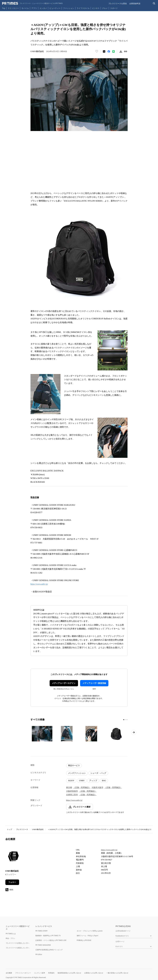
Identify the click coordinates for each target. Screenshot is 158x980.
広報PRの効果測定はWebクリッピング (49, 950)
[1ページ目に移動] (124, 720)
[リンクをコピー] (126, 51)
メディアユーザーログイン (64, 683)
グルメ (105, 8)
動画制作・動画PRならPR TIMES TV (48, 936)
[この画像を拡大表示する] (42, 734)
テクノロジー (13, 8)
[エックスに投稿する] (104, 51)
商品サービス (74, 765)
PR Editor (39, 954)
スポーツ (114, 8)
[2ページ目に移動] (125, 720)
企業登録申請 (135, 3)
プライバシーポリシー (23, 973)
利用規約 (51, 973)
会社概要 (9, 973)
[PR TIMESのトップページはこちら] (32, 3)
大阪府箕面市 (72, 791)
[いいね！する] (97, 51)
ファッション (69, 8)
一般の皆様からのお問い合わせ (117, 973)
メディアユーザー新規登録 (94, 683)
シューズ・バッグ (98, 773)
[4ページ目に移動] (127, 720)
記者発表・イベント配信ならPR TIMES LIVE (51, 940)
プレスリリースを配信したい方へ (18, 948)
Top (4, 8)
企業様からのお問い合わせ (94, 973)
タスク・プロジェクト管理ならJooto (90, 931)
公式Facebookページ (123, 931)
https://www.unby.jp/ (39, 584)
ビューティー (55, 8)
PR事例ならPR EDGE (84, 940)
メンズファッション (77, 773)
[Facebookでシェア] (109, 51)
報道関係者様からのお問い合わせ (69, 973)
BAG (104, 781)
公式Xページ (120, 941)
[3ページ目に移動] (126, 720)
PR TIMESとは (11, 934)
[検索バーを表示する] (154, 3)
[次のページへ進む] (134, 732)
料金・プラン (10, 938)
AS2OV (71, 781)
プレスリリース (22, 829)
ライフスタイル (83, 8)
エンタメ (43, 8)
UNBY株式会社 (38, 829)
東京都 (69, 787)
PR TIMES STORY (42, 931)
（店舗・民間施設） (82, 787)
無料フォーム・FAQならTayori (88, 936)
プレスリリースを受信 (118, 3)
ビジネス (96, 8)
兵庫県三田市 (72, 795)
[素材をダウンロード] (121, 51)
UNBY (82, 781)
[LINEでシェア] (113, 51)
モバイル (25, 8)
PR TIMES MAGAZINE (43, 945)
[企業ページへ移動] (14, 857)
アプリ (34, 8)
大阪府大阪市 (97, 787)
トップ (9, 829)
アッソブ (93, 781)
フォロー (12, 882)
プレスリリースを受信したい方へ (18, 943)
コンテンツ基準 (40, 973)
